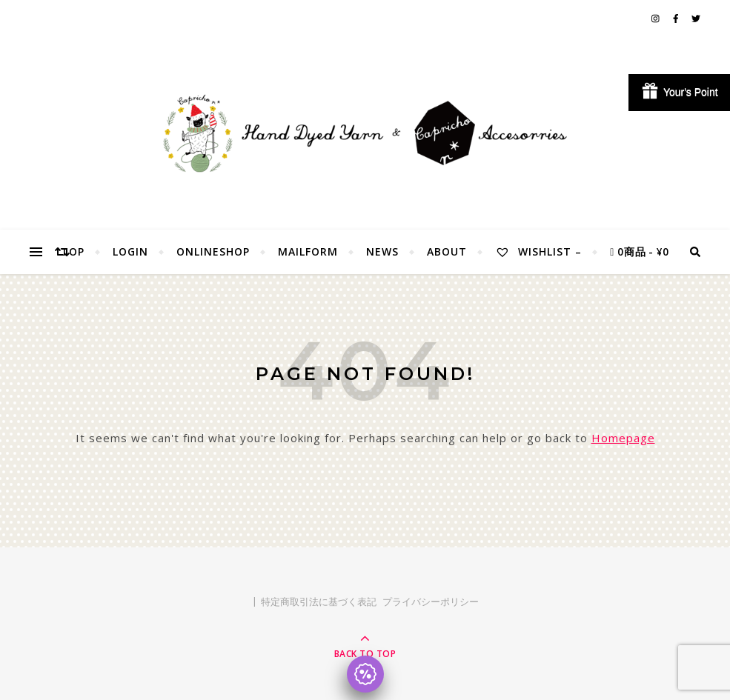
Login (130, 251)
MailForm (308, 251)
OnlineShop (213, 251)
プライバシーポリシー (431, 601)
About (447, 251)
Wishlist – (538, 251)
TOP (73, 251)
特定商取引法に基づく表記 (319, 601)
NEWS (382, 251)
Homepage (623, 438)
